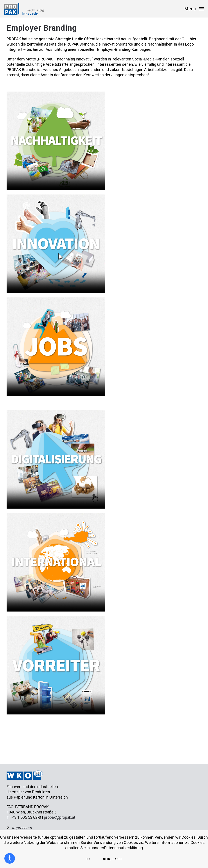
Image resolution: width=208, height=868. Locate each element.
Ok (89, 859)
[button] (194, 9)
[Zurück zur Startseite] (24, 9)
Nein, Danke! (113, 859)
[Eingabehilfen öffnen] (10, 858)
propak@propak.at (60, 817)
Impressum (22, 828)
